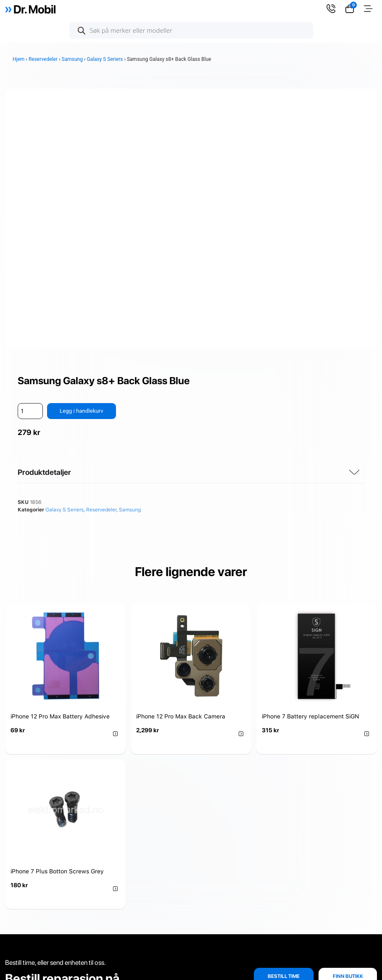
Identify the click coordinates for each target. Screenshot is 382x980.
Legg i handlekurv (83, 166)
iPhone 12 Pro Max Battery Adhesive (60, 472)
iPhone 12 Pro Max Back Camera (181, 472)
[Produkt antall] (30, 166)
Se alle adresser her (302, 853)
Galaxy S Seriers (105, 59)
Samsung (72, 59)
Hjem (18, 59)
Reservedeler (43, 59)
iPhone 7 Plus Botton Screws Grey (57, 627)
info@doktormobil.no (318, 894)
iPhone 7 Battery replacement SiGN (310, 472)
